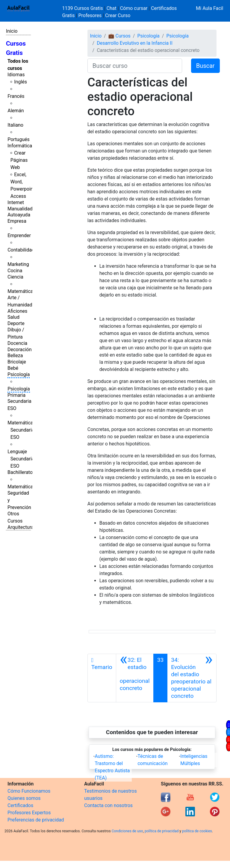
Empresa (17, 221)
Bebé (13, 368)
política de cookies (197, 831)
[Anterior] (135, 678)
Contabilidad (21, 250)
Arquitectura (21, 527)
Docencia (17, 343)
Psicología (19, 374)
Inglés (21, 82)
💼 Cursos (119, 36)
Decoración (20, 350)
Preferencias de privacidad (36, 820)
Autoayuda (19, 215)
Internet (16, 202)
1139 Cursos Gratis (83, 8)
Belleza (15, 356)
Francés (16, 96)
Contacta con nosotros (108, 805)
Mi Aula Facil (209, 8)
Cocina (15, 271)
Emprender (19, 235)
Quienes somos (24, 798)
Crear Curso (118, 15)
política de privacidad (162, 831)
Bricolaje (17, 362)
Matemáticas (22, 291)
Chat (112, 8)
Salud (13, 317)
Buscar (205, 66)
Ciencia (15, 277)
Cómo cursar (134, 8)
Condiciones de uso (127, 831)
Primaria (16, 395)
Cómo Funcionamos (29, 791)
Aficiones (17, 311)
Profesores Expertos (29, 813)
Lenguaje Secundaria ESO (21, 459)
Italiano (15, 125)
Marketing (18, 264)
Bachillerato (20, 472)
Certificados (20, 805)
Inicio (12, 31)
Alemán (16, 111)
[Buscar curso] (135, 66)
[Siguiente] (192, 678)
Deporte (16, 323)
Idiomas (16, 75)
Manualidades (22, 209)
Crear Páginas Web (19, 160)
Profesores (90, 15)
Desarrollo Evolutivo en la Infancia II (135, 43)
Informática (20, 146)
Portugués (19, 139)
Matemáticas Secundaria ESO (22, 430)
